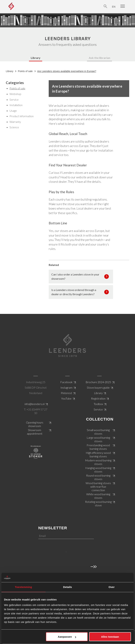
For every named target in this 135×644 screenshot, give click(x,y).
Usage (13, 111)
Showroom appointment (35, 432)
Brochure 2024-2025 (98, 382)
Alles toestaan (110, 637)
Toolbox (98, 404)
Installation (16, 105)
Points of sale (25, 71)
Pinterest (66, 393)
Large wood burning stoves (98, 439)
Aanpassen (67, 637)
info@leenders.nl (35, 404)
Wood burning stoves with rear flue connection (98, 487)
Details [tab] (67, 587)
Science (14, 127)
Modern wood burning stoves (98, 462)
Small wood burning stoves (98, 432)
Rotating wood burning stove (98, 503)
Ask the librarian (99, 58)
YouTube (66, 398)
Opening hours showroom (35, 424)
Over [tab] (112, 587)
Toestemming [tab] (24, 587)
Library (36, 58)
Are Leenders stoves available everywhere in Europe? (67, 71)
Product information (22, 116)
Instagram (66, 387)
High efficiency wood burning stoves (98, 454)
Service (14, 99)
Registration (98, 398)
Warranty (15, 122)
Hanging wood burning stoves (98, 470)
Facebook (66, 382)
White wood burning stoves (98, 496)
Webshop (15, 94)
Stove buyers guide (98, 387)
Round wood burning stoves (98, 477)
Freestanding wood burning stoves (98, 447)
